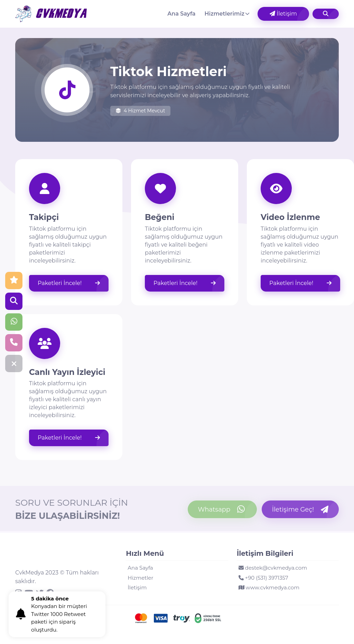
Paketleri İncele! (69, 283)
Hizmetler (140, 578)
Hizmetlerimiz (225, 14)
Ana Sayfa (181, 14)
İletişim (283, 14)
